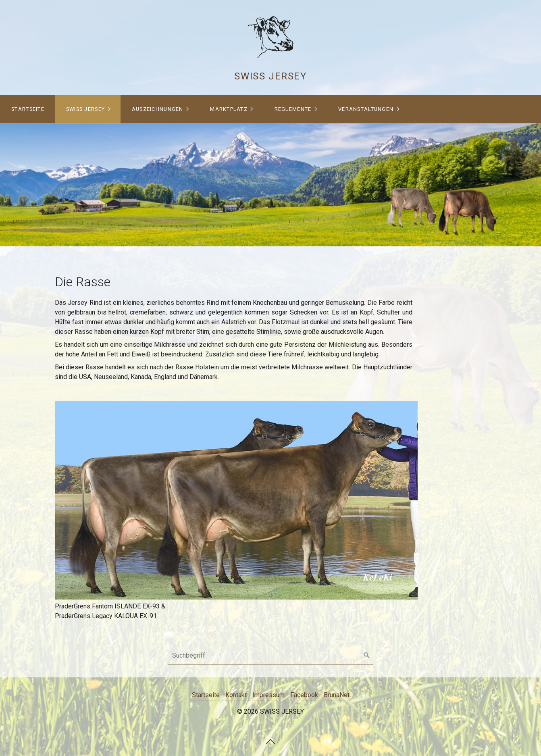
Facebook (304, 695)
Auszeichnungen (158, 109)
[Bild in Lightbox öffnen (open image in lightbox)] (236, 500)
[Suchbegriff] (270, 656)
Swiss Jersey (270, 76)
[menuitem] (28, 109)
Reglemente (293, 109)
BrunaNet (337, 695)
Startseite (28, 109)
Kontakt (236, 695)
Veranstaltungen (366, 109)
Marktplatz (229, 109)
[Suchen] (367, 656)
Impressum (268, 695)
